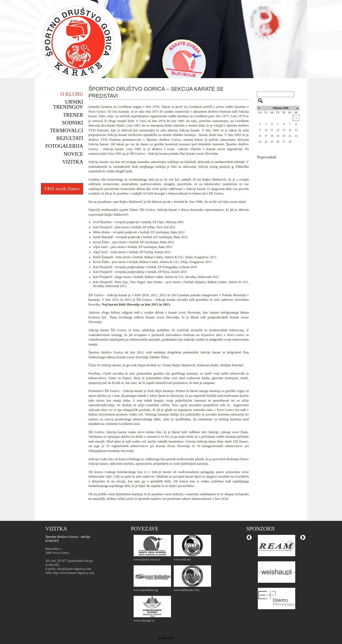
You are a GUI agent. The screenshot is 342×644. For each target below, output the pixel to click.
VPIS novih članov (62, 189)
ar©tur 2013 (166, 638)
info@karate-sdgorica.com (74, 569)
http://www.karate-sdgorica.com (74, 573)
